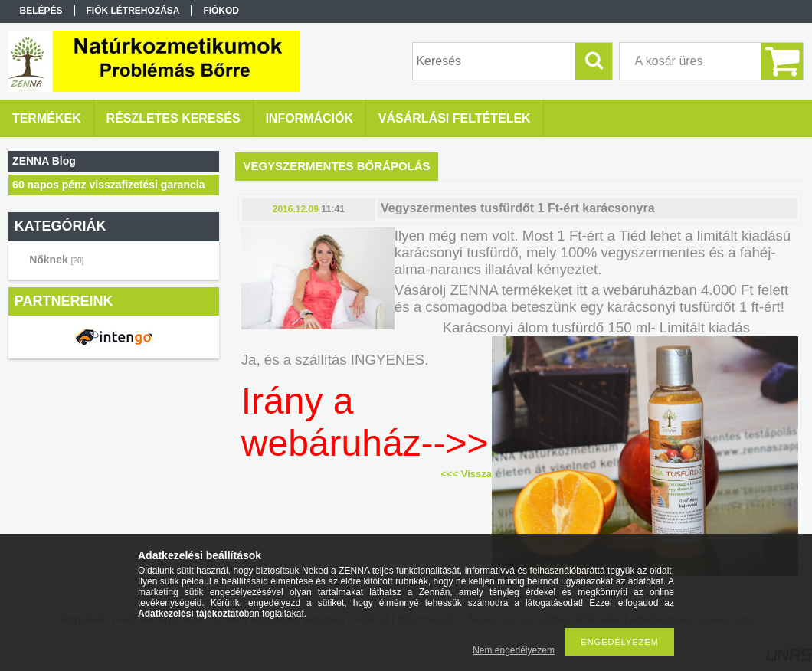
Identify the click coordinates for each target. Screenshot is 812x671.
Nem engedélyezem (514, 650)
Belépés (41, 11)
